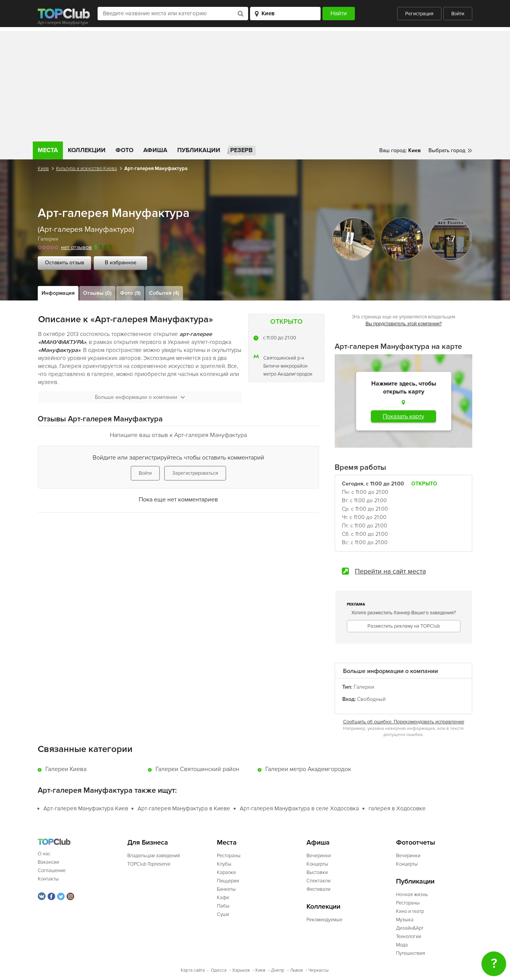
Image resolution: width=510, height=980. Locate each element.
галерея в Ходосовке (397, 808)
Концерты (317, 864)
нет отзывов (76, 247)
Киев (43, 169)
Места (48, 150)
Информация (58, 293)
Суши (223, 914)
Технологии (409, 937)
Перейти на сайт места (390, 571)
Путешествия (411, 953)
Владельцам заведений (154, 856)
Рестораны (229, 856)
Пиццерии (228, 881)
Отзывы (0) (97, 293)
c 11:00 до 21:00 (280, 338)
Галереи (48, 239)
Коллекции (87, 150)
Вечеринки (319, 856)
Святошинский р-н (284, 358)
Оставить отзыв (65, 263)
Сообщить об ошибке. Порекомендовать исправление (404, 722)
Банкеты (226, 889)
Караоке (226, 872)
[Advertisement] (255, 84)
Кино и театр (410, 911)
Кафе (223, 898)
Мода (402, 945)
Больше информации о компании (140, 397)
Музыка (405, 920)
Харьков (241, 970)
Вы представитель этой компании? (404, 324)
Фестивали (318, 889)
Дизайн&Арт (410, 928)
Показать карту (403, 416)
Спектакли (318, 881)
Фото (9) (130, 293)
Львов (296, 970)
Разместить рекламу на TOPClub (404, 626)
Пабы (223, 906)
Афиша (155, 150)
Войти (458, 14)
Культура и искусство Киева (87, 169)
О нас (44, 854)
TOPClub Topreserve (149, 864)
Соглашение (52, 871)
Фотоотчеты (416, 843)
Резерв (241, 150)
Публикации (199, 150)
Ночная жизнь (412, 895)
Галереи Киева (66, 769)
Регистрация (419, 14)
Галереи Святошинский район (197, 769)
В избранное (121, 263)
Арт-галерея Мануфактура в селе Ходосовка (299, 808)
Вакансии (48, 862)
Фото (124, 150)
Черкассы (318, 970)
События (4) (164, 293)
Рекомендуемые (324, 920)
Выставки (317, 872)
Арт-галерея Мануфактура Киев (86, 808)
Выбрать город (447, 150)
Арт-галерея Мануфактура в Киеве (184, 808)
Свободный (371, 699)
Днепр (278, 970)
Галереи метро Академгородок (308, 769)
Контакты (48, 879)
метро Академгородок (288, 374)
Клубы (224, 864)
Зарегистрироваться (195, 473)
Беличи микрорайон (285, 366)
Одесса (219, 970)
